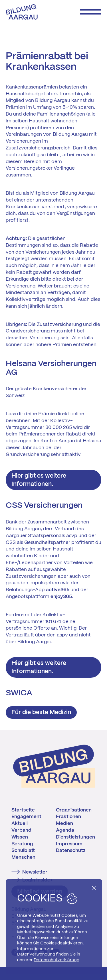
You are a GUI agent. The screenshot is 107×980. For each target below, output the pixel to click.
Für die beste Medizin (41, 712)
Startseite (23, 810)
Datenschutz (71, 850)
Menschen (23, 857)
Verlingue (64, 168)
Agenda (65, 830)
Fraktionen (68, 817)
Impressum (69, 844)
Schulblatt (23, 850)
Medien (64, 823)
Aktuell (20, 823)
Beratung (22, 844)
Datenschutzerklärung (56, 960)
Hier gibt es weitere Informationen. (39, 480)
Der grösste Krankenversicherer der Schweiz (46, 392)
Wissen (20, 837)
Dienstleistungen (75, 837)
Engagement (26, 817)
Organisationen (74, 810)
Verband (21, 830)
